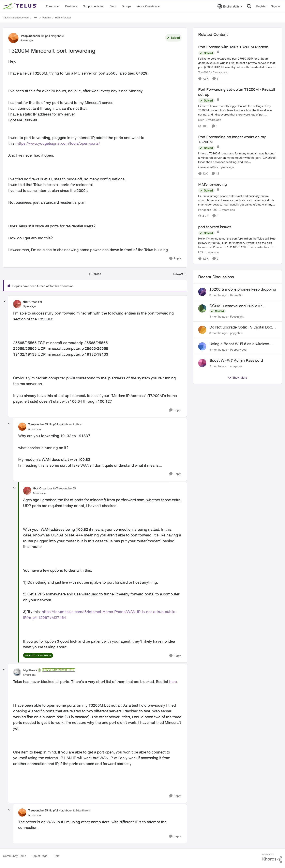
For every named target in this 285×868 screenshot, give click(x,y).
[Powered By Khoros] (272, 858)
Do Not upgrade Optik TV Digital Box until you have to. (241, 327)
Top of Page (40, 856)
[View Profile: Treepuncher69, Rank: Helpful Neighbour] (13, 38)
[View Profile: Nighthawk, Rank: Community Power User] (17, 672)
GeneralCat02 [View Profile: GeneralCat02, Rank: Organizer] (207, 167)
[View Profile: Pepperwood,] (202, 346)
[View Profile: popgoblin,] (202, 330)
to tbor (77, 424)
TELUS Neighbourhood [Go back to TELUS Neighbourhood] (16, 18)
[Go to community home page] (20, 6)
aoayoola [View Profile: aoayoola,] (236, 366)
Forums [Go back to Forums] (47, 18)
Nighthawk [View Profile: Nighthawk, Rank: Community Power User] (30, 670)
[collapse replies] (4, 301)
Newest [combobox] (180, 274)
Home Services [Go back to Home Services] (63, 18)
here (173, 682)
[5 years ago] (220, 72)
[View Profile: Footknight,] (202, 308)
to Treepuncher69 (64, 488)
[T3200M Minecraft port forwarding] (29, 306)
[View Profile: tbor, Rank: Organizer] (17, 304)
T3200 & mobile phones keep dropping (243, 289)
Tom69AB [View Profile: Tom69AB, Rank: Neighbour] (204, 72)
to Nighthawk (81, 810)
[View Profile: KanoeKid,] (202, 292)
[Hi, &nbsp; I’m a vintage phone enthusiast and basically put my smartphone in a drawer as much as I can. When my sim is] (237, 200)
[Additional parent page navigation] (35, 18)
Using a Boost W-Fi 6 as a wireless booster (239, 344)
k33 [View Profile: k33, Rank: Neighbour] (201, 252)
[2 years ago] (227, 210)
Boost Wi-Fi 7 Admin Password (236, 360)
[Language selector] (230, 6)
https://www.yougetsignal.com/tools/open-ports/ (58, 143)
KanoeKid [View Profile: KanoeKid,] (236, 295)
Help (56, 856)
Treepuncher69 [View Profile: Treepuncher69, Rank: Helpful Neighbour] (30, 36)
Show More (238, 378)
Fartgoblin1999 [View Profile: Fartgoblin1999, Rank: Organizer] (208, 210)
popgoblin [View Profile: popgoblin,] (236, 333)
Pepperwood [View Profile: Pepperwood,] (238, 349)
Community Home (15, 856)
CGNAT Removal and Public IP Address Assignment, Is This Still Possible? (237, 306)
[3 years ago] (213, 120)
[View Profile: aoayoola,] (202, 363)
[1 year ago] (211, 252)
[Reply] (175, 258)
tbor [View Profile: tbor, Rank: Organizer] (26, 302)
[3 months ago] (218, 295)
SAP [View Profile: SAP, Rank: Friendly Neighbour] (201, 120)
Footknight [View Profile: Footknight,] (237, 316)
